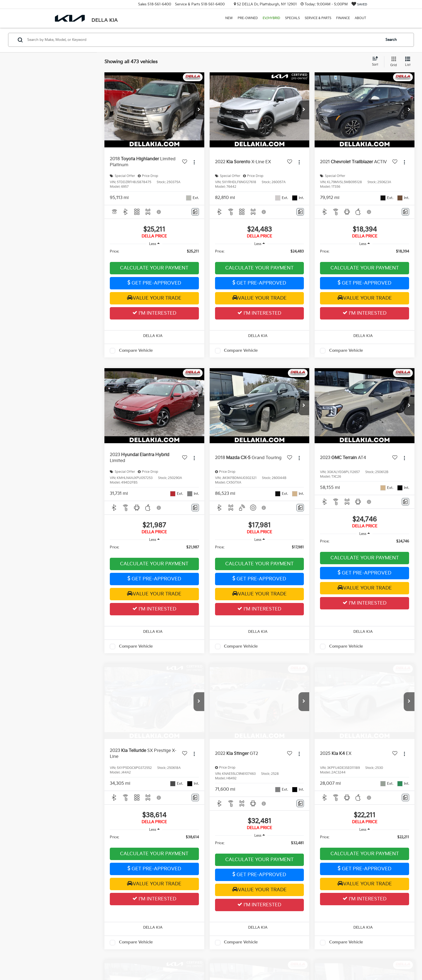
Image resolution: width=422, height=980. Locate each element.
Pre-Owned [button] (248, 18)
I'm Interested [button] (154, 313)
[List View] (408, 62)
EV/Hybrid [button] (271, 18)
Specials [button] (292, 18)
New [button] (229, 18)
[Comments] (195, 212)
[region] (154, 254)
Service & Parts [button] (318, 18)
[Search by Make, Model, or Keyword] (203, 40)
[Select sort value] (377, 62)
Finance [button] (343, 18)
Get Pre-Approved (154, 283)
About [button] (360, 18)
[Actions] (194, 162)
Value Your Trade (154, 298)
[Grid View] (393, 62)
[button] (199, 110)
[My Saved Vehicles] (359, 4)
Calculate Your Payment (154, 268)
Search (391, 40)
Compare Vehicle (136, 351)
